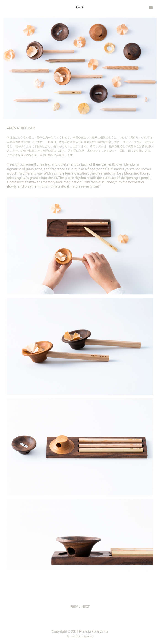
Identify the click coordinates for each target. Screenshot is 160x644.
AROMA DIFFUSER (21, 128)
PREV (74, 607)
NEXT (85, 607)
